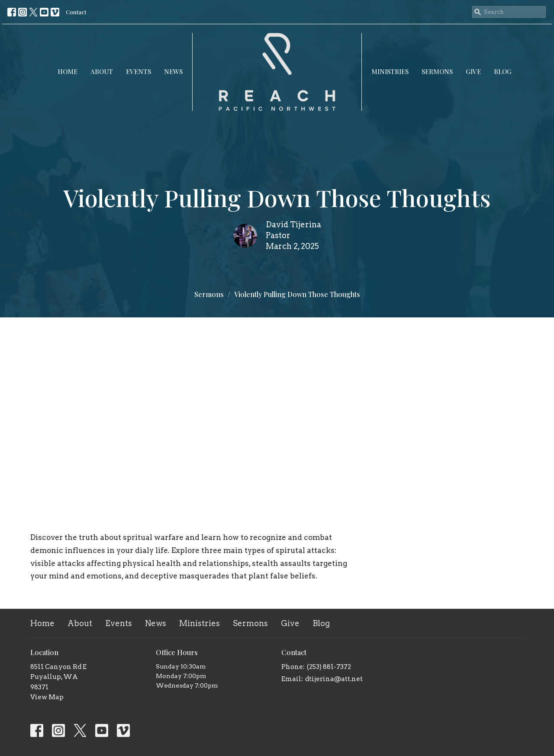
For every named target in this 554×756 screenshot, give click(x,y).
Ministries (390, 71)
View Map (47, 697)
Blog (503, 71)
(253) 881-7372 (329, 667)
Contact (76, 12)
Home (68, 71)
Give (473, 71)
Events (138, 71)
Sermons (437, 71)
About (102, 71)
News (173, 71)
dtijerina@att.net (334, 679)
